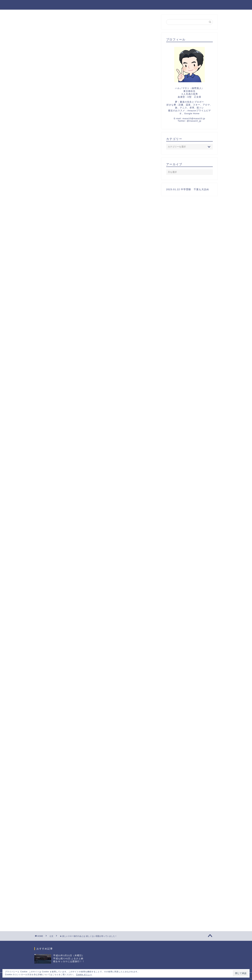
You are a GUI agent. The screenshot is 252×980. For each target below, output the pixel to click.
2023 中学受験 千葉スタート (59, 749)
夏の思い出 (48, 765)
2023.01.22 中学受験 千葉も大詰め (62, 741)
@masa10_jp (194, 121)
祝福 (45, 757)
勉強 (44, 401)
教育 (53, 401)
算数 (71, 401)
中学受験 (44, 21)
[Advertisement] (95, 79)
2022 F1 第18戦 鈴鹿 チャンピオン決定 (65, 773)
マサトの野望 (45, 5)
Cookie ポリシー (84, 975)
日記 (62, 401)
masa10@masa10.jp (194, 118)
